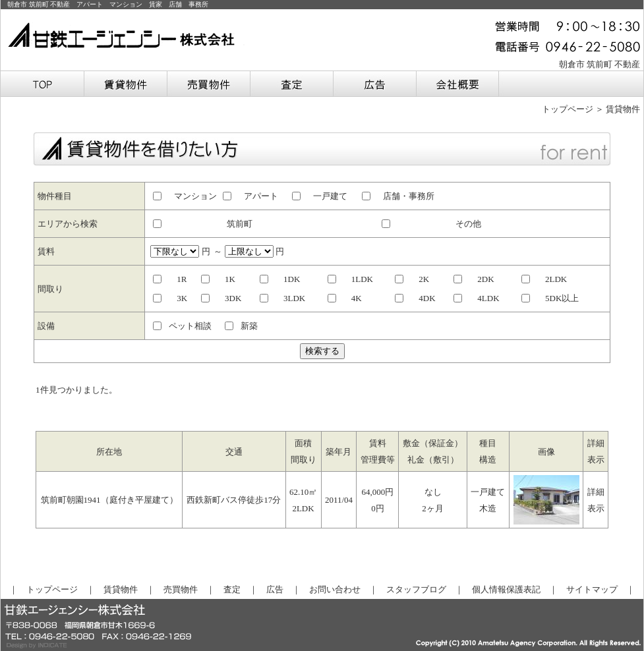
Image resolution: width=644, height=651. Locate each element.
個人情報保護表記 (506, 589)
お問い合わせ (335, 589)
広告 (275, 589)
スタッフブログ (416, 589)
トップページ (568, 109)
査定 (232, 589)
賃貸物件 (121, 589)
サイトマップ (592, 589)
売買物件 (181, 589)
